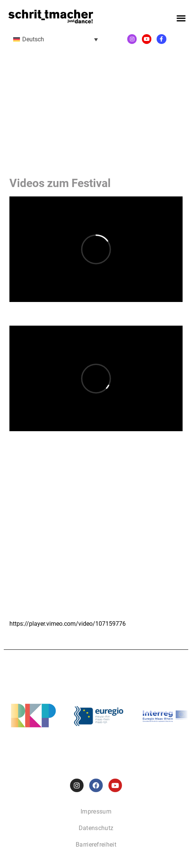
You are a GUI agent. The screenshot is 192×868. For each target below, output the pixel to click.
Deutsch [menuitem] (33, 39)
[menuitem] (56, 39)
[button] (181, 18)
